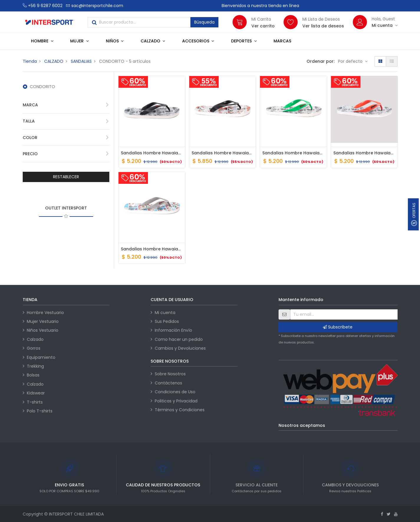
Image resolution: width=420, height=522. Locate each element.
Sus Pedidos (167, 321)
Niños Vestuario (43, 330)
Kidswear (36, 393)
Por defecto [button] (351, 61)
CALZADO (54, 61)
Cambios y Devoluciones (180, 348)
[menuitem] (282, 41)
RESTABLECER (66, 177)
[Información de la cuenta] (385, 25)
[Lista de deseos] (291, 22)
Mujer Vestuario (43, 321)
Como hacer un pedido (179, 339)
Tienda (30, 61)
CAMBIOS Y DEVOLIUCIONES (350, 485)
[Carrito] (240, 22)
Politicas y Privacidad (176, 401)
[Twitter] (389, 514)
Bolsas (33, 375)
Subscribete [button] (338, 327)
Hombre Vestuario (45, 313)
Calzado (35, 339)
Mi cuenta (165, 313)
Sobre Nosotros (170, 374)
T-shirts (35, 402)
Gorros (34, 348)
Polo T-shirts (40, 411)
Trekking (35, 366)
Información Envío (173, 330)
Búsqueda (204, 22)
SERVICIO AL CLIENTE (257, 485)
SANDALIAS (81, 61)
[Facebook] (382, 514)
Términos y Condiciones (180, 410)
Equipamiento (41, 357)
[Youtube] (396, 514)
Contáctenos (168, 383)
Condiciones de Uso (175, 392)
